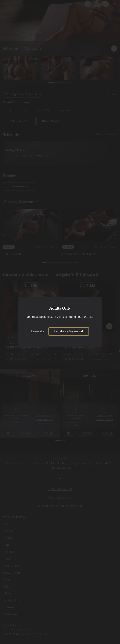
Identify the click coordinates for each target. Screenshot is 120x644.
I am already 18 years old (69, 331)
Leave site (38, 331)
